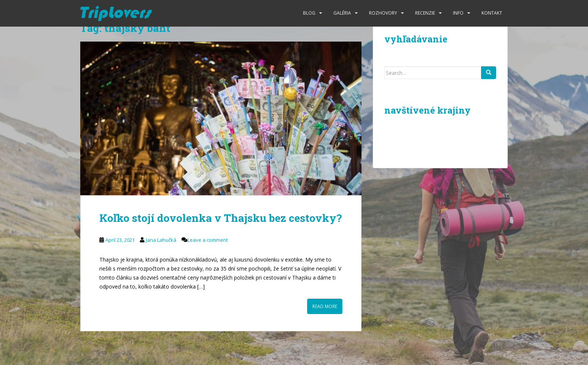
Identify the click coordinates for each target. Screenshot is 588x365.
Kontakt (492, 13)
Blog (309, 13)
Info (458, 13)
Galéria (342, 13)
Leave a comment (208, 240)
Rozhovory (383, 13)
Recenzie (425, 13)
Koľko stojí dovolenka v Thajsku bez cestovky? (220, 218)
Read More (325, 306)
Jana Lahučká (161, 240)
